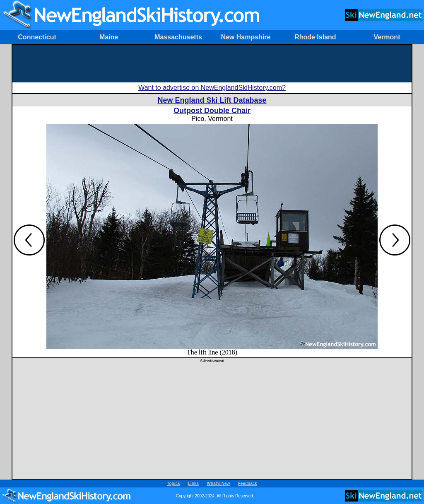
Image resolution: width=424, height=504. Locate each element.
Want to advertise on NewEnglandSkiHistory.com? (212, 88)
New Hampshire (246, 37)
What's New (219, 484)
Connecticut (37, 37)
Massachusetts (178, 37)
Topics (173, 484)
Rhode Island (315, 37)
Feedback (248, 484)
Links (193, 484)
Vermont (387, 37)
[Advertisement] (212, 64)
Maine (109, 37)
